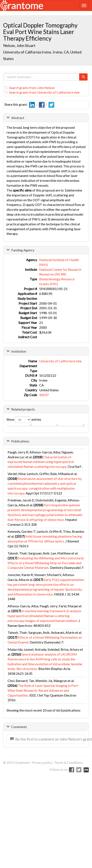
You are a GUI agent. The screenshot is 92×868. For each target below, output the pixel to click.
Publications (20, 441)
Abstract (18, 118)
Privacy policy (42, 762)
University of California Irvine (60, 361)
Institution (19, 351)
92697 (44, 395)
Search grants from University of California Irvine (42, 92)
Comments (19, 727)
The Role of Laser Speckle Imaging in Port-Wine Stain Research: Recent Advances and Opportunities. (43, 690)
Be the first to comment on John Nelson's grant (48, 739)
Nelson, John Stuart (19, 45)
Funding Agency (23, 250)
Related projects (23, 409)
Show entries (24, 420)
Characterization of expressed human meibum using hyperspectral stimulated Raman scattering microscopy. (41, 462)
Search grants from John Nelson (30, 88)
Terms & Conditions (69, 762)
